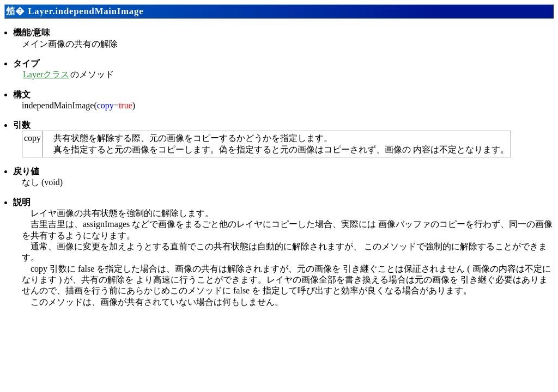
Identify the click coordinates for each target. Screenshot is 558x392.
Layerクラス (46, 74)
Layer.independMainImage (86, 11)
